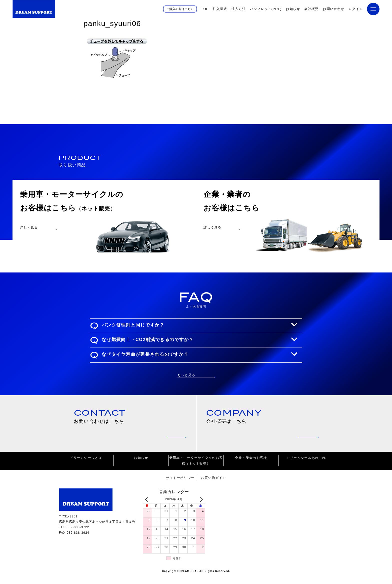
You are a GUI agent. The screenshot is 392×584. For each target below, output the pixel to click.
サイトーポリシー (180, 486)
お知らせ (293, 9)
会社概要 (311, 9)
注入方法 (239, 9)
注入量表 (220, 9)
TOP (205, 9)
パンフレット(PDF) (266, 9)
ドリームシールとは (86, 466)
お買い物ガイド (213, 486)
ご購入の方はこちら (180, 9)
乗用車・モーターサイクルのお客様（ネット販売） (196, 468)
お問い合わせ (333, 9)
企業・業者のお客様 (251, 466)
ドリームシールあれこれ (306, 466)
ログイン (356, 9)
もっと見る (186, 382)
